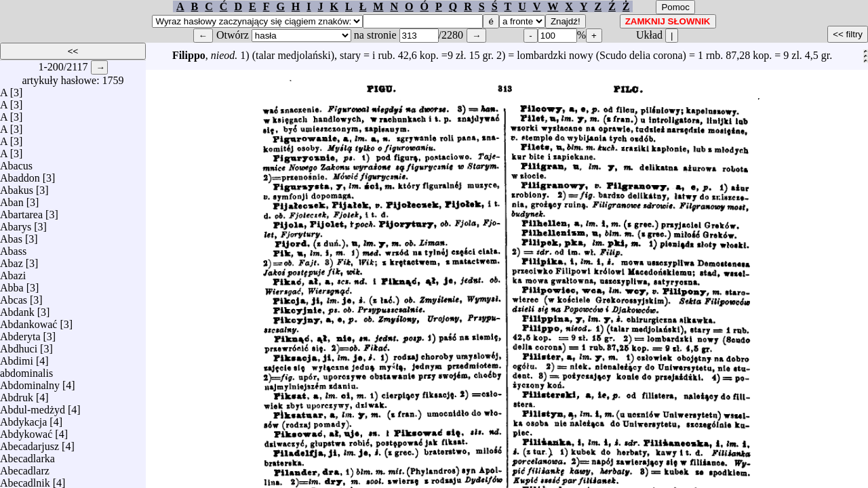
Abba (12, 284)
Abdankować (28, 321)
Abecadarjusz (29, 443)
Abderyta (20, 333)
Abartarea (21, 211)
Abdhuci (19, 345)
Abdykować (26, 431)
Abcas (14, 297)
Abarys (16, 223)
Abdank (17, 309)
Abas (11, 236)
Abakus (17, 187)
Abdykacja (23, 419)
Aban (12, 199)
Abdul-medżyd (33, 406)
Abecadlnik (25, 480)
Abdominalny (30, 382)
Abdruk (17, 394)
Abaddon (20, 175)
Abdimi (17, 358)
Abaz (12, 260)
